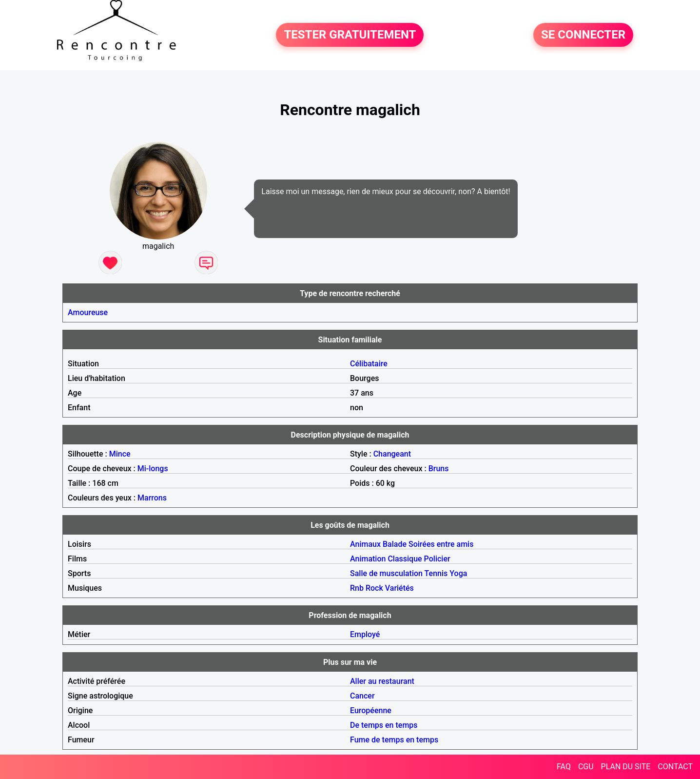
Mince (120, 454)
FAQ (564, 767)
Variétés (399, 588)
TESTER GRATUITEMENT (350, 35)
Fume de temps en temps (394, 740)
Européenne (371, 710)
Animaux (365, 544)
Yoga (458, 573)
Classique (405, 559)
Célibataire (369, 364)
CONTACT (675, 767)
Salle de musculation (386, 573)
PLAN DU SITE (626, 767)
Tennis (436, 573)
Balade (395, 544)
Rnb (357, 588)
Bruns (439, 469)
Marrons (152, 498)
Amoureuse (88, 312)
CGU (586, 767)
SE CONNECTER (583, 35)
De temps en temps (384, 725)
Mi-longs (153, 469)
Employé (365, 634)
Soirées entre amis (441, 544)
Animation (368, 559)
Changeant (392, 454)
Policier (437, 559)
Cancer (362, 696)
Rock (374, 588)
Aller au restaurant (382, 681)
